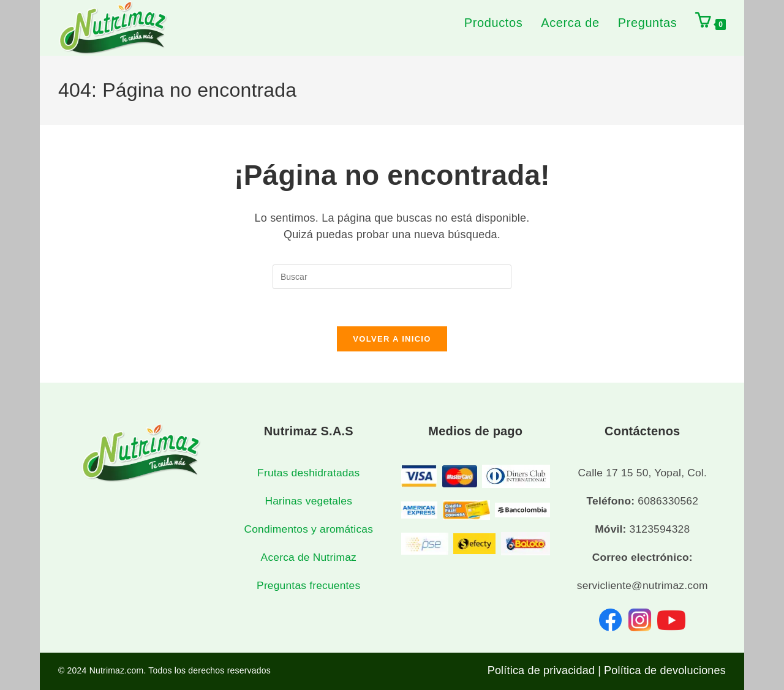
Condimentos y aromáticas (308, 529)
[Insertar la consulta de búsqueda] (392, 277)
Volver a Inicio (392, 339)
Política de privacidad (541, 670)
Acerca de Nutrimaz (309, 558)
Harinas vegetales (308, 501)
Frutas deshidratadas (308, 473)
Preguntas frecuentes (308, 586)
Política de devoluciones (665, 670)
